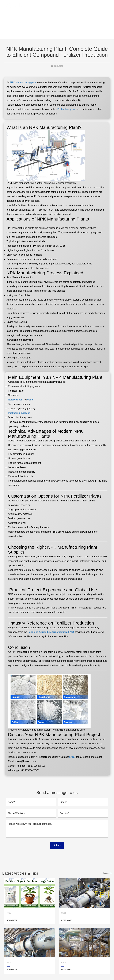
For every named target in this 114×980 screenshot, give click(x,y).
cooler (31, 400)
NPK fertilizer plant (66, 109)
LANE (72, 757)
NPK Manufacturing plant (23, 82)
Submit (57, 845)
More (106, 873)
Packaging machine (19, 413)
